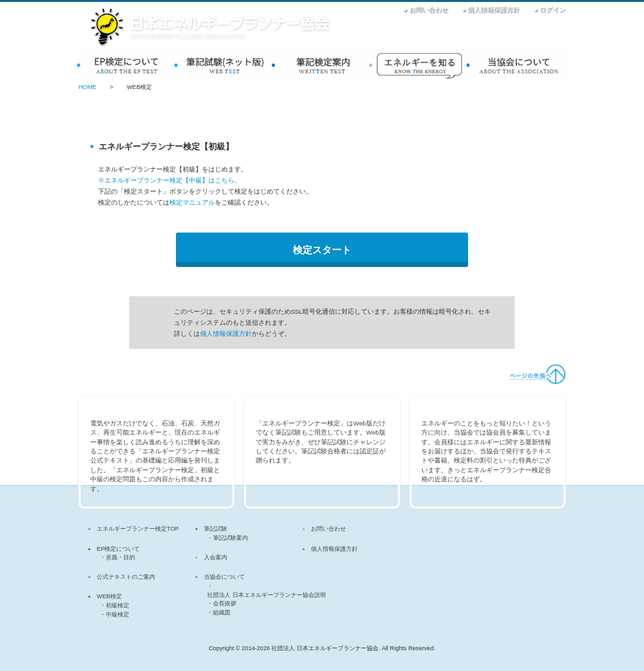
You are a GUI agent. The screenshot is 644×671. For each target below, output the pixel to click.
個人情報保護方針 (493, 9)
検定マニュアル (192, 202)
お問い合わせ (428, 9)
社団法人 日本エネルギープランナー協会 (211, 27)
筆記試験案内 (230, 538)
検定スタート (322, 250)
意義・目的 (120, 557)
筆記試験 (216, 529)
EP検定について (127, 64)
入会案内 (419, 64)
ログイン (552, 9)
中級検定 (118, 614)
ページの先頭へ (537, 374)
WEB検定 (225, 64)
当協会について (517, 64)
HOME (87, 87)
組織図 (222, 613)
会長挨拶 (225, 603)
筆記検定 (322, 64)
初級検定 (118, 605)
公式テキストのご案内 (126, 577)
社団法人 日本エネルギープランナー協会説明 (266, 595)
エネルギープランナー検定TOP (138, 529)
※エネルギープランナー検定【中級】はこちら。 (169, 180)
